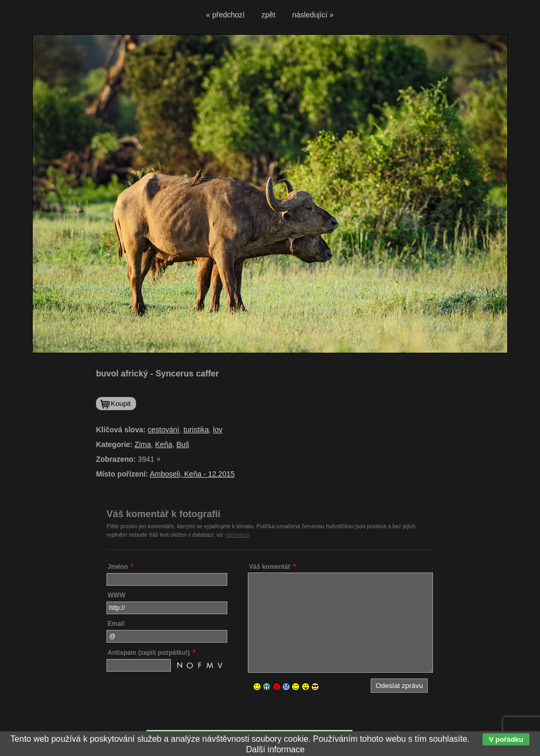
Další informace (275, 749)
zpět (268, 15)
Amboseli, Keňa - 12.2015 (192, 474)
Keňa (164, 444)
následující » (313, 15)
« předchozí (225, 15)
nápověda (237, 535)
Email (116, 624)
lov (218, 430)
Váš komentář (270, 567)
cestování (163, 430)
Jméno (118, 567)
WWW (117, 595)
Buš (183, 444)
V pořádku (506, 739)
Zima (143, 444)
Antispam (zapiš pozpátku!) (149, 653)
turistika (196, 430)
